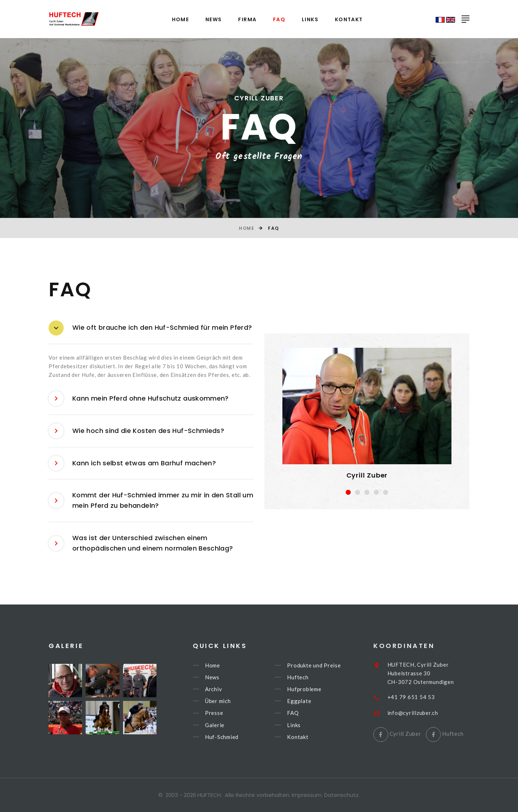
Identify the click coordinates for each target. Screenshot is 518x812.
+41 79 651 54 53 (424, 697)
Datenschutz (341, 795)
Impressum (307, 795)
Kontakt (349, 20)
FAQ (279, 20)
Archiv (224, 689)
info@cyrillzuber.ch (426, 713)
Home (181, 20)
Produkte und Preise (325, 665)
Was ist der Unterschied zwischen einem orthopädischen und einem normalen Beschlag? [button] (141, 543)
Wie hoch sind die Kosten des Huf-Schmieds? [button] (136, 431)
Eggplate (310, 701)
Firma (247, 20)
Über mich (229, 701)
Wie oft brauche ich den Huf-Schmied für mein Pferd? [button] (150, 328)
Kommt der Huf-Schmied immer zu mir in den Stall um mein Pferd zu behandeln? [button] (151, 501)
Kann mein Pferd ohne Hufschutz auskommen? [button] (139, 399)
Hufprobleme (315, 689)
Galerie (226, 725)
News (214, 20)
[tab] (151, 328)
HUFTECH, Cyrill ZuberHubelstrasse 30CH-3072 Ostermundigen (434, 673)
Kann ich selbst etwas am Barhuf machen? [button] (132, 463)
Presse (225, 713)
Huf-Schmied (233, 737)
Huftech (309, 677)
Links (310, 20)
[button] (348, 492)
